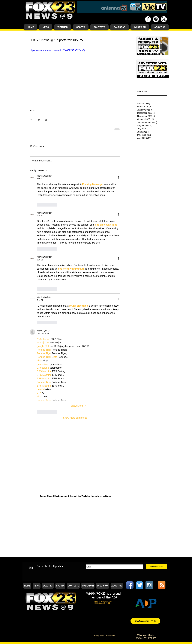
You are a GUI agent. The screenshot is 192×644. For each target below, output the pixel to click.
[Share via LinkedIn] (46, 120)
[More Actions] (118, 177)
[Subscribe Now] (156, 567)
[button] (46, 27)
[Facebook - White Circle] (148, 19)
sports (33, 110)
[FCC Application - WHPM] (145, 621)
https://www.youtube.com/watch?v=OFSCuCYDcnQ (57, 50)
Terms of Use (110, 636)
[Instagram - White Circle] (156, 19)
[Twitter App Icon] (139, 585)
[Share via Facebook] (31, 120)
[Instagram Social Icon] (149, 585)
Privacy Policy (99, 636)
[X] (164, 19)
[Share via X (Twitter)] (38, 120)
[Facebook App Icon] (130, 585)
